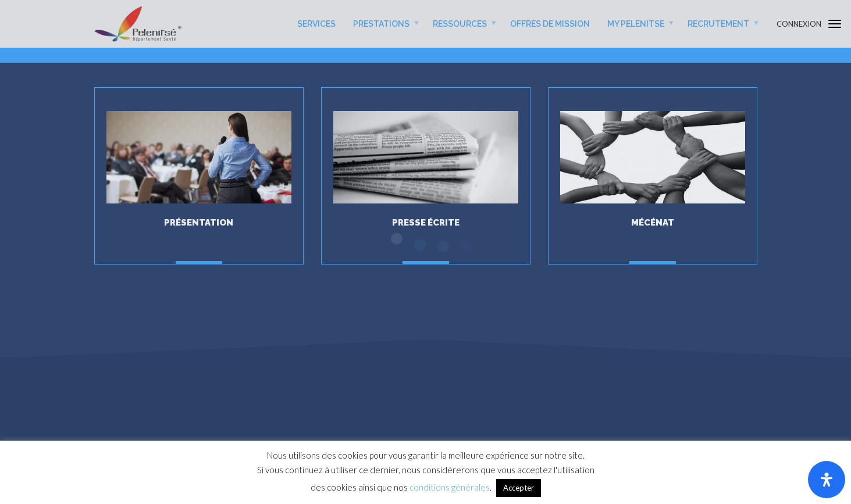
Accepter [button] (519, 488)
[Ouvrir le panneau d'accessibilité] (827, 480)
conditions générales (450, 487)
